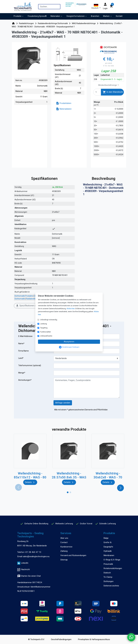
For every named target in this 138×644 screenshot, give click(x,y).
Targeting (44, 328)
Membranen (109, 555)
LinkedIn (25, 563)
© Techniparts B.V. (36, 639)
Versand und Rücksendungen (73, 555)
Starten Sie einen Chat (29, 576)
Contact (64, 542)
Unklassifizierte (46, 336)
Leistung (44, 324)
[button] (96, 6)
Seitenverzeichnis (111, 586)
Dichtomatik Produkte (24, 296)
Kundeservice (66, 547)
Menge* (22, 373)
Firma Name (24, 351)
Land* (21, 358)
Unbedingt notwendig (49, 320)
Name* (21, 344)
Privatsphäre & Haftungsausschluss (94, 639)
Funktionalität (45, 332)
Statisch (107, 573)
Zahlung (64, 551)
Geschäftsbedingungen (61, 639)
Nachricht (25, 569)
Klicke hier (71, 309)
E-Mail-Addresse (25, 336)
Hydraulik (108, 551)
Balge (106, 538)
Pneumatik (108, 564)
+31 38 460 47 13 (33, 552)
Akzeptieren (69, 342)
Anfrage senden (63, 403)
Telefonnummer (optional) (30, 365)
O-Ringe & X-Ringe (112, 560)
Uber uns (64, 538)
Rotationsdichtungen (113, 568)
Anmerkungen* (25, 380)
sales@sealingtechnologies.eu (36, 556)
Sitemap (64, 560)
